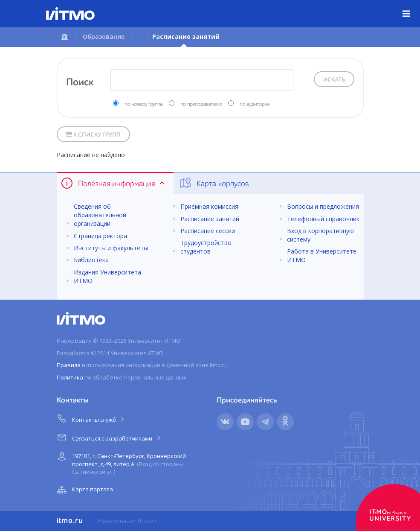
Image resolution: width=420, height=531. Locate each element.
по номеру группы (144, 105)
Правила (69, 365)
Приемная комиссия (209, 206)
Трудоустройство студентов (206, 247)
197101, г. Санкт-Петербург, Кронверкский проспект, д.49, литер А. (120, 462)
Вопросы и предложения (323, 206)
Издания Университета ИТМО (107, 276)
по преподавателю (201, 105)
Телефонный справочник (323, 219)
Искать (334, 80)
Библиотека (91, 260)
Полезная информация (114, 183)
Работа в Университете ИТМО (322, 255)
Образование (104, 36)
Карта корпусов (214, 183)
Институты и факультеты (111, 248)
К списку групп (93, 135)
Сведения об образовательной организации (100, 215)
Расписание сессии (208, 231)
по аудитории (255, 105)
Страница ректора (100, 236)
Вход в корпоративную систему (320, 235)
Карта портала (84, 490)
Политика (70, 377)
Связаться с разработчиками (109, 437)
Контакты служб (91, 418)
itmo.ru (70, 521)
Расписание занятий (210, 219)
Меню (411, 7)
